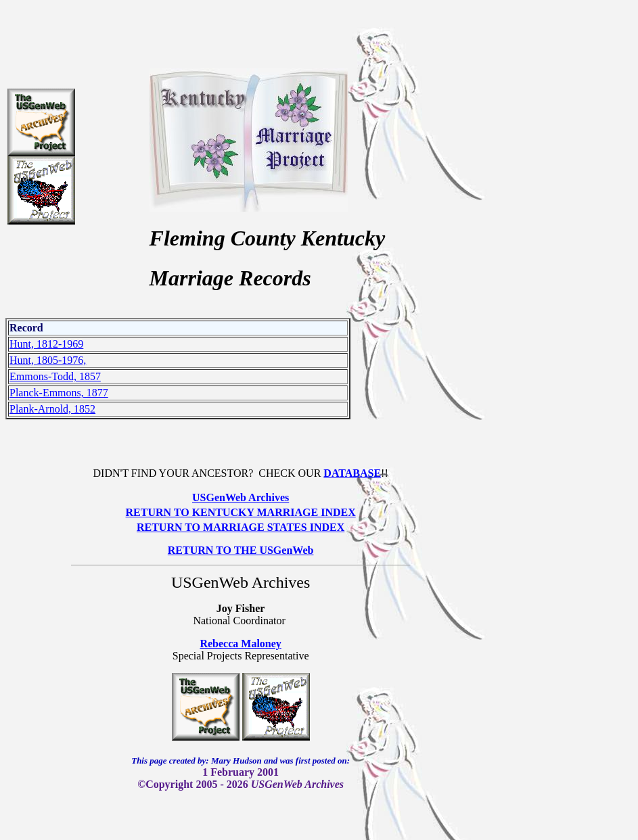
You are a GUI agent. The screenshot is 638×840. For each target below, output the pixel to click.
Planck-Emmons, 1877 (59, 393)
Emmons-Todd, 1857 (55, 376)
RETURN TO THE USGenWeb (241, 550)
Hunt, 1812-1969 (46, 344)
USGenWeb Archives (241, 497)
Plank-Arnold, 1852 (52, 409)
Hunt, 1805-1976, (48, 360)
